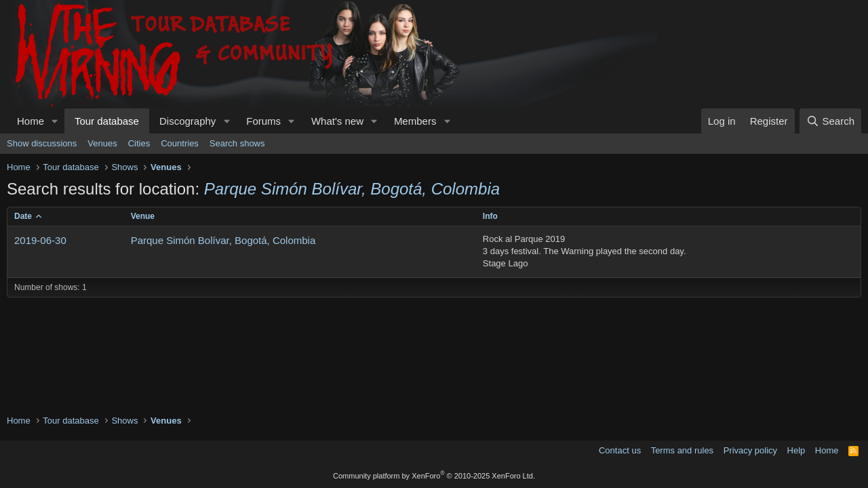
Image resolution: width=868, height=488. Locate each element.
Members (415, 121)
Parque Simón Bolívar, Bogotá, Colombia (223, 240)
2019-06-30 (40, 240)
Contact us (620, 450)
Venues (102, 143)
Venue (143, 216)
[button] (55, 121)
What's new (337, 121)
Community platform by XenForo (434, 476)
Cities (139, 143)
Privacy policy (750, 450)
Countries (180, 143)
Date (23, 216)
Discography (188, 121)
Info (490, 216)
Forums (263, 121)
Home (31, 121)
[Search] (830, 121)
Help (796, 450)
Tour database (107, 121)
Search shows (237, 143)
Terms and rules (682, 450)
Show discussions (42, 143)
